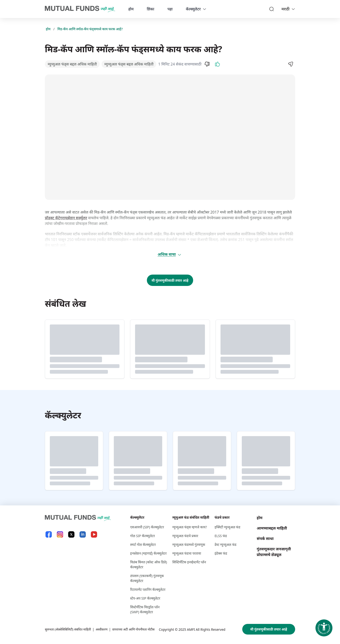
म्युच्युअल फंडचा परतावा (187, 553)
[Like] (217, 64)
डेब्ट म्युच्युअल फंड (226, 545)
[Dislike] (207, 64)
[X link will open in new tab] (71, 534)
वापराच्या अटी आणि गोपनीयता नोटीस (139, 629)
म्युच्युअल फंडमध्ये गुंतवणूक (189, 545)
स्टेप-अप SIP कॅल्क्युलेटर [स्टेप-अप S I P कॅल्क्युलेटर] (145, 598)
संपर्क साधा (265, 539)
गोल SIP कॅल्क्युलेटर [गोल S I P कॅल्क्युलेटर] (142, 536)
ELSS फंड (221, 536)
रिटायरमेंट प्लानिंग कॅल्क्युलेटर (148, 589)
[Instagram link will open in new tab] (60, 534)
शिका (151, 9)
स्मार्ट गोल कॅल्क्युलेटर (143, 545)
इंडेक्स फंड (221, 553)
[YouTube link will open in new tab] (94, 534)
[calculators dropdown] (204, 9)
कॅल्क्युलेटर (193, 9)
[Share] (290, 64)
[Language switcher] (293, 9)
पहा (170, 9)
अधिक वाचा (170, 254)
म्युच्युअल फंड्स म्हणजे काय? (190, 527)
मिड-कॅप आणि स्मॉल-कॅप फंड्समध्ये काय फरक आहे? (90, 29)
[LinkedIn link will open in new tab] (83, 534)
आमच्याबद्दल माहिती (272, 528)
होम (131, 9)
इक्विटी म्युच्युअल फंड (227, 527)
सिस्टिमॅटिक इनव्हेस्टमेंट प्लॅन (189, 562)
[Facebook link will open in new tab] (49, 534)
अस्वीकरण (105, 629)
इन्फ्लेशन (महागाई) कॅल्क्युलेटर (148, 553)
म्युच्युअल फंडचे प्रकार (185, 536)
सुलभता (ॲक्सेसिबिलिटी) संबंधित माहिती (70, 629)
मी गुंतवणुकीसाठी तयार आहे (170, 280)
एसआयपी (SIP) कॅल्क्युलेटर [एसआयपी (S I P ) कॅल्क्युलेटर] (147, 527)
